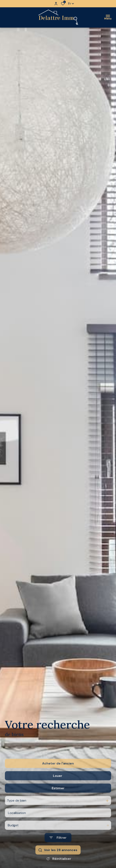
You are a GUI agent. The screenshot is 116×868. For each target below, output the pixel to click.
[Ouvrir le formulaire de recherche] (58, 851)
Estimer (58, 802)
